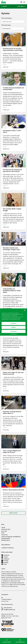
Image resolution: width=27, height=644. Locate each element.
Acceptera (13, 323)
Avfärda (13, 327)
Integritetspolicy (13, 334)
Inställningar (14, 331)
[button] (25, 310)
